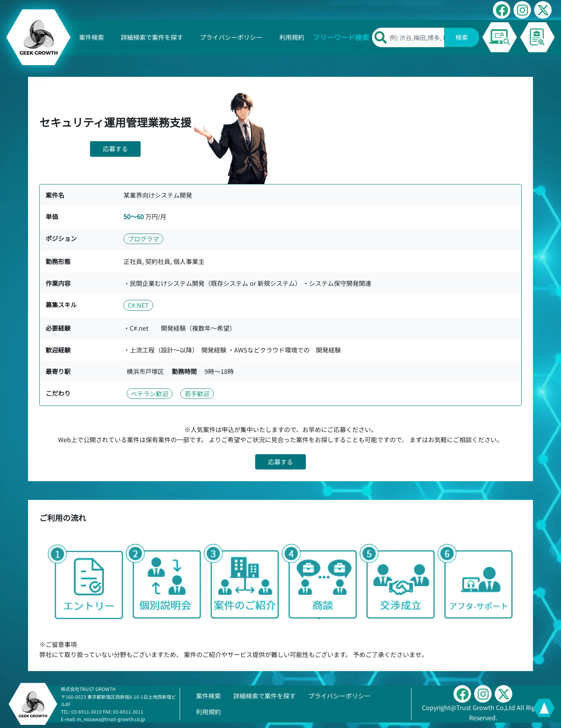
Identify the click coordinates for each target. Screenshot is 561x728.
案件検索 (92, 37)
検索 (462, 37)
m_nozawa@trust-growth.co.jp (111, 719)
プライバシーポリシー (231, 37)
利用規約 (292, 37)
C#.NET (138, 305)
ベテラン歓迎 (150, 393)
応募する (115, 149)
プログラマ (143, 239)
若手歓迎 (197, 393)
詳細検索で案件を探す (152, 37)
